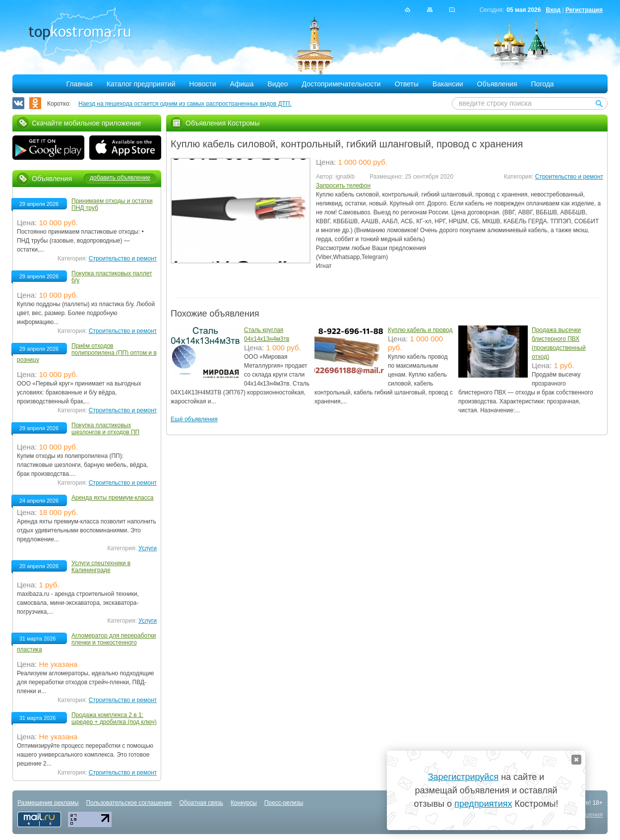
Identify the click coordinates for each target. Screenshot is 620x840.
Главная (79, 84)
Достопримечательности (341, 84)
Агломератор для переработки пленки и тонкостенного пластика (86, 643)
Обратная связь (201, 803)
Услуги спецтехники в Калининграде (101, 567)
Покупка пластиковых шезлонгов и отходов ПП (105, 429)
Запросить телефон (343, 186)
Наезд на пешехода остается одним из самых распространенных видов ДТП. (185, 104)
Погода (543, 84)
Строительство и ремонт (569, 177)
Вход (553, 10)
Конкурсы (244, 803)
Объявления (497, 84)
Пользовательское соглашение (129, 803)
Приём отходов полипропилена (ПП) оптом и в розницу (87, 353)
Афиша (242, 84)
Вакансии (448, 84)
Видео (278, 84)
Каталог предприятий (141, 84)
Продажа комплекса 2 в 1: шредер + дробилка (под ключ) (114, 718)
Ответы (406, 84)
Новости (202, 84)
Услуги (148, 548)
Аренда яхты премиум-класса (112, 498)
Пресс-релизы (284, 803)
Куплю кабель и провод (420, 330)
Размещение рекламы (48, 803)
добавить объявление (120, 178)
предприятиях (483, 804)
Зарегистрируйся (463, 777)
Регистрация (584, 10)
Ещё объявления (194, 419)
